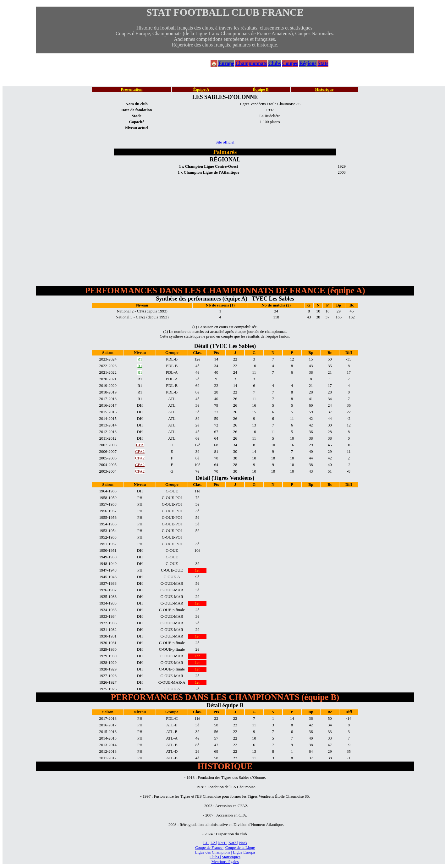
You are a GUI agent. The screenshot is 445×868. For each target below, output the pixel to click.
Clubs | (215, 857)
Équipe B (261, 90)
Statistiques (231, 857)
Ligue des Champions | (214, 852)
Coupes (290, 63)
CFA (140, 445)
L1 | (206, 843)
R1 (140, 359)
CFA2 (140, 452)
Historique (324, 90)
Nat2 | (233, 843)
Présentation (132, 90)
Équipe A (201, 90)
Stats (323, 63)
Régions (308, 63)
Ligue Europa (244, 852)
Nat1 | (223, 843)
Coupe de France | (210, 848)
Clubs (275, 63)
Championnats (251, 63)
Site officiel (225, 142)
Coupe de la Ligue (240, 848)
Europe (226, 63)
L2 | (214, 843)
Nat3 (243, 843)
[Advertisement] (225, 223)
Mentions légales (225, 862)
